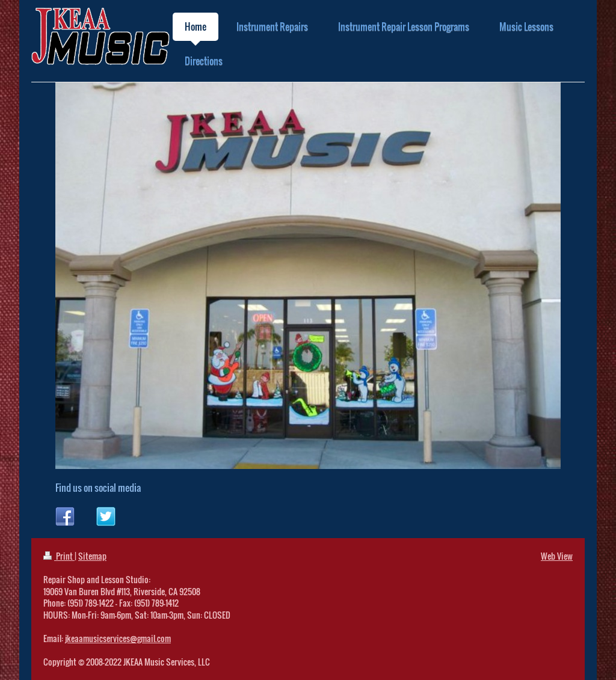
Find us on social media (98, 488)
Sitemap (92, 556)
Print (59, 556)
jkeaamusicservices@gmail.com (118, 638)
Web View (557, 556)
